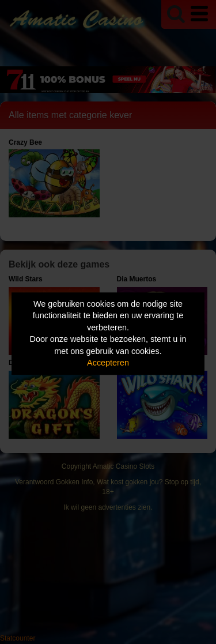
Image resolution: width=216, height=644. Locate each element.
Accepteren (108, 363)
